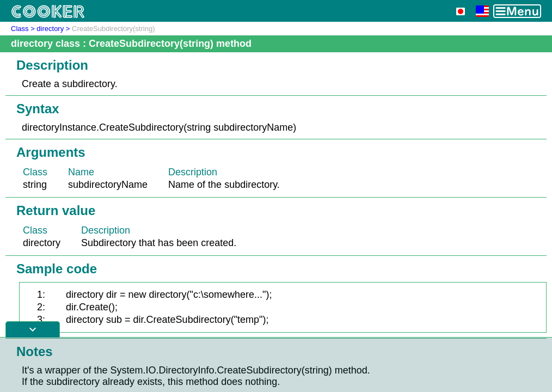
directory (50, 29)
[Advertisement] (276, 365)
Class (20, 29)
